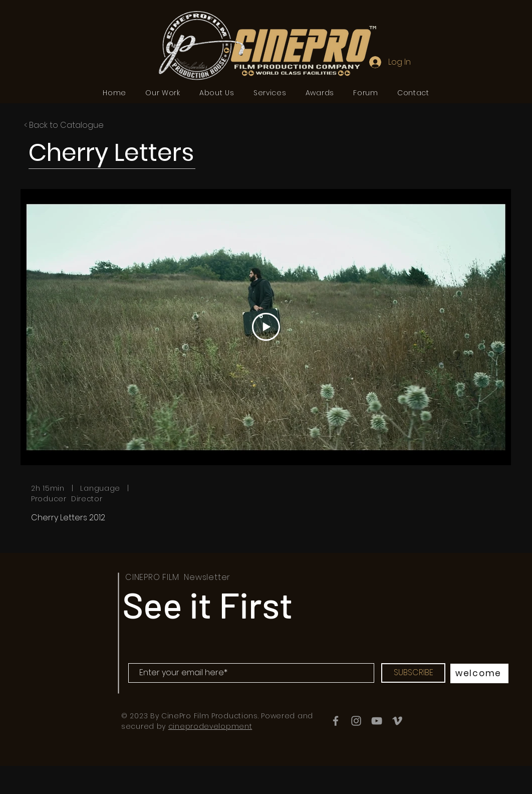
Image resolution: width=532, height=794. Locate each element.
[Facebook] (336, 721)
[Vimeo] (397, 721)
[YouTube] (377, 721)
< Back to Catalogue (64, 125)
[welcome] (479, 673)
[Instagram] (356, 721)
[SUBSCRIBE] (413, 673)
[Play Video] (266, 327)
